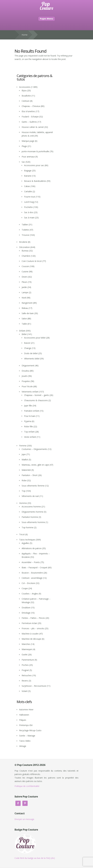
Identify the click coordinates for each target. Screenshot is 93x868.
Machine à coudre (30, 634)
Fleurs (24, 282)
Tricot (22, 534)
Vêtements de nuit (30, 496)
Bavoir (27, 343)
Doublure (26, 608)
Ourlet (25, 655)
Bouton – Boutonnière (32, 573)
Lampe (25, 292)
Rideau (25, 308)
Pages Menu (47, 19)
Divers (25, 277)
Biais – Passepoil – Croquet (35, 567)
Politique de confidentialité (27, 786)
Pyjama (28, 421)
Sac (23, 162)
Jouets (25, 376)
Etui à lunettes (28, 111)
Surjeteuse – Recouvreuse (34, 686)
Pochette (28, 207)
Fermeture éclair (29, 623)
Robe (24, 480)
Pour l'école (27, 386)
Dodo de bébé (31, 353)
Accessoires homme (31, 507)
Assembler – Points (31, 562)
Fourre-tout (30, 197)
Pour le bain (30, 416)
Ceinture (26, 101)
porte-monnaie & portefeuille (35, 151)
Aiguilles (25, 543)
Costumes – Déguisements (34, 449)
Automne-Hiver (26, 710)
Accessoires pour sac (34, 165)
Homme (23, 503)
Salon (24, 319)
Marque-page (28, 141)
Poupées (26, 381)
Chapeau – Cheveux (31, 106)
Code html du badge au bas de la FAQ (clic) (35, 858)
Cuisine (25, 272)
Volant (25, 691)
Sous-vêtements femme (33, 486)
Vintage (23, 746)
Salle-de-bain (28, 313)
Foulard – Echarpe (30, 117)
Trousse (26, 235)
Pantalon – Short (30, 475)
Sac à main (29, 218)
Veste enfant (30, 437)
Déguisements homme (32, 512)
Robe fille (28, 426)
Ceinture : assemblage (32, 578)
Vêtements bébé (32, 359)
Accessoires (25, 87)
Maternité (26, 470)
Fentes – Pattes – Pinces (33, 618)
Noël (24, 298)
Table (24, 324)
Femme (23, 446)
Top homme (28, 527)
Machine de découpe (31, 639)
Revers (25, 681)
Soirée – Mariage (27, 736)
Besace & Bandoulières (35, 181)
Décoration (24, 247)
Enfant (22, 331)
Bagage (28, 171)
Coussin (25, 266)
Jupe (24, 454)
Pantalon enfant (32, 411)
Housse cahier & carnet (33, 127)
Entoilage (26, 613)
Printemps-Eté (26, 725)
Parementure (28, 660)
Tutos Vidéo (25, 741)
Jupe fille (28, 406)
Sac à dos (29, 212)
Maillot (25, 460)
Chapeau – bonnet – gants (37, 395)
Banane (28, 176)
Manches (26, 644)
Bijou (24, 90)
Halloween (24, 715)
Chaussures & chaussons (36, 400)
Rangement (27, 303)
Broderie (23, 242)
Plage (24, 146)
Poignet (25, 670)
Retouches (27, 675)
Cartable (28, 191)
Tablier (25, 225)
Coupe (25, 588)
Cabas (27, 186)
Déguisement (28, 366)
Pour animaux (28, 157)
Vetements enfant (30, 392)
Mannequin (27, 649)
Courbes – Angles (30, 594)
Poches (25, 665)
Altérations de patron (32, 548)
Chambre (26, 256)
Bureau (25, 251)
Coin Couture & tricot (32, 261)
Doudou (26, 371)
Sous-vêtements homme (33, 522)
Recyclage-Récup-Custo (30, 730)
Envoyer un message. (25, 819)
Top (24, 491)
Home (25, 35)
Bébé (24, 334)
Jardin (24, 287)
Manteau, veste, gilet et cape (35, 465)
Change (28, 348)
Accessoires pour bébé (35, 338)
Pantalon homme (30, 517)
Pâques (23, 720)
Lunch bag (29, 202)
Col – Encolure (28, 583)
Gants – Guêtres (29, 122)
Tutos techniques (27, 540)
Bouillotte (26, 96)
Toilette (25, 230)
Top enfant (29, 432)
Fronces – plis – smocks (33, 628)
